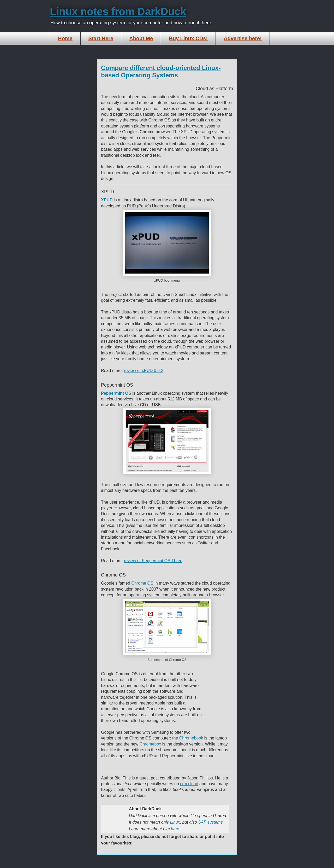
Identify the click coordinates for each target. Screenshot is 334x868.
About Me (141, 38)
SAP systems (210, 822)
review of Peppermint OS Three (153, 561)
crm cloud (189, 784)
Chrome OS (142, 583)
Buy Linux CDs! (188, 38)
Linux (175, 822)
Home (65, 38)
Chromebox (150, 744)
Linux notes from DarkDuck (118, 11)
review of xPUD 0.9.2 (144, 371)
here (175, 829)
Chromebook (191, 738)
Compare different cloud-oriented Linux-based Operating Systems (161, 71)
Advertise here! (243, 38)
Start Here (101, 38)
